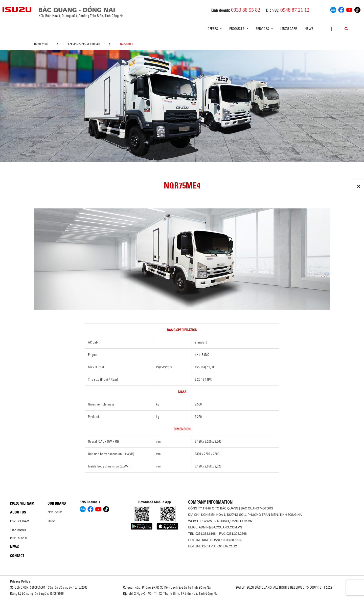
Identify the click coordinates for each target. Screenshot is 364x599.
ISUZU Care (289, 29)
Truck (51, 521)
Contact (17, 556)
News (309, 29)
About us (18, 512)
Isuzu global (19, 538)
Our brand (57, 503)
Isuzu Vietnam (22, 503)
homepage (41, 44)
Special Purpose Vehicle (84, 44)
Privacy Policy (20, 581)
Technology (18, 530)
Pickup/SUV (55, 512)
